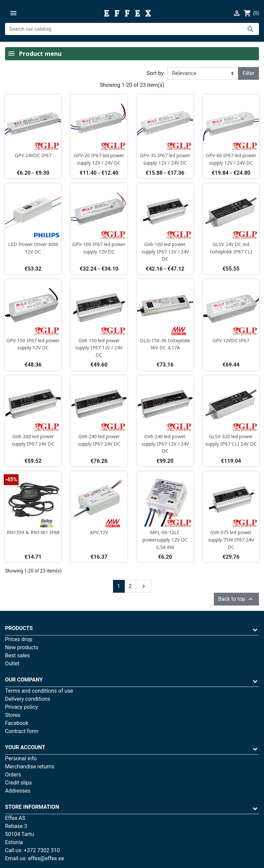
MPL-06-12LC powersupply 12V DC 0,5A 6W (165, 540)
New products (22, 647)
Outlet (12, 664)
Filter (249, 73)
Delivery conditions (28, 699)
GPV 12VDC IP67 (231, 340)
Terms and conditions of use (39, 691)
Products (19, 628)
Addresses (18, 791)
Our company (24, 680)
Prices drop (19, 639)
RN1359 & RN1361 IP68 (33, 532)
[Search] (132, 29)
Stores (13, 715)
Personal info (21, 758)
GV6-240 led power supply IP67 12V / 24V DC (165, 444)
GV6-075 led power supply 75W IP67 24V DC (231, 540)
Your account (25, 747)
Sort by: (156, 73)
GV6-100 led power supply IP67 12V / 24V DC (165, 251)
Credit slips (18, 783)
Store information (32, 807)
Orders (13, 775)
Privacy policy (22, 707)
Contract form (22, 731)
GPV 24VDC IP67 (33, 155)
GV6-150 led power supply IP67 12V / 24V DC (99, 348)
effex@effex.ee (46, 858)
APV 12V (99, 532)
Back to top (236, 599)
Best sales (17, 655)
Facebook (17, 723)
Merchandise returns (30, 767)
